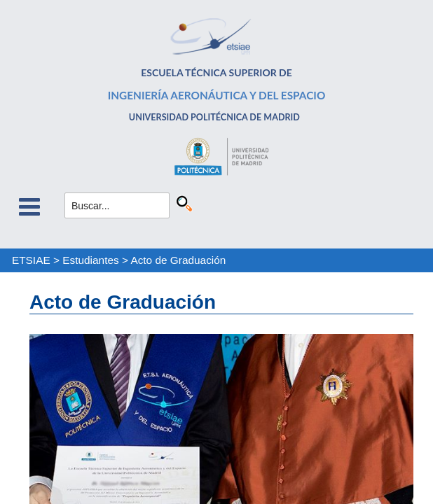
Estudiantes (90, 260)
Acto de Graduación (178, 260)
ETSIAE (31, 260)
